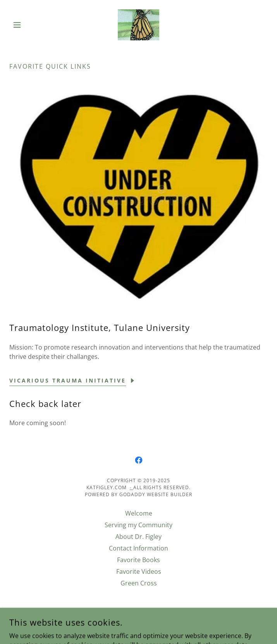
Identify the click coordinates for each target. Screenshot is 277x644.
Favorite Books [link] (138, 560)
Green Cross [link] (139, 583)
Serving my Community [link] (138, 525)
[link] (138, 25)
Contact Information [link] (138, 548)
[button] (29, 25)
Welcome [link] (139, 513)
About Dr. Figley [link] (138, 537)
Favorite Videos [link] (139, 571)
